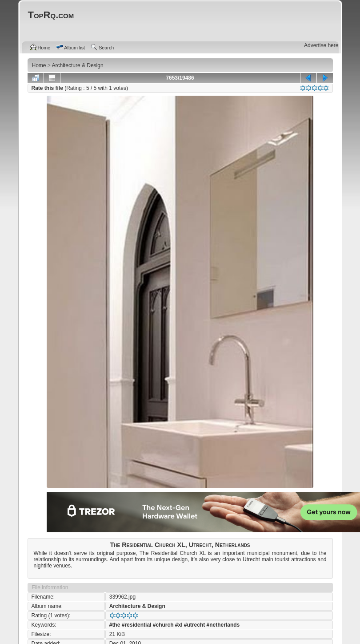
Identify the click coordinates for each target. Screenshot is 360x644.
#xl (179, 625)
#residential (137, 625)
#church (163, 625)
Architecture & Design (137, 606)
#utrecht (194, 625)
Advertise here (321, 45)
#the (115, 625)
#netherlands (223, 625)
